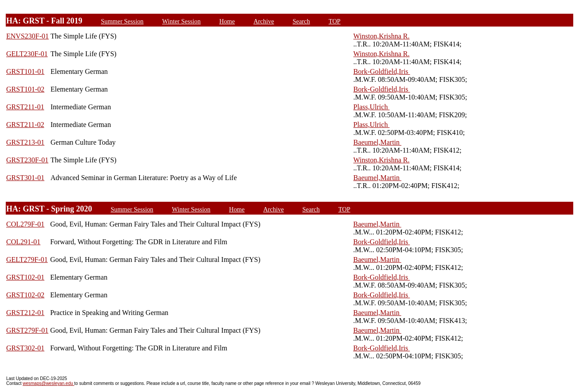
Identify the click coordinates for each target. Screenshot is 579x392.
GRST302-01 (25, 348)
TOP (335, 21)
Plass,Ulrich (372, 107)
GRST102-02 (25, 295)
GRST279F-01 (27, 330)
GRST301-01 (25, 178)
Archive (264, 21)
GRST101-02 (25, 89)
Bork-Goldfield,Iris (382, 71)
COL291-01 (23, 242)
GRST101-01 (25, 71)
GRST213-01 (25, 142)
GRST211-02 (25, 125)
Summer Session (122, 21)
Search (301, 21)
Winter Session (181, 21)
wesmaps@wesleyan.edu (48, 383)
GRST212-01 (25, 313)
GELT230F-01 (27, 54)
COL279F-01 (25, 224)
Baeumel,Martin (377, 142)
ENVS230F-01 (27, 36)
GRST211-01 (25, 107)
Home (227, 21)
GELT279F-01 (27, 259)
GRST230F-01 (27, 160)
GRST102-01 (25, 277)
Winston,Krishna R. (382, 36)
